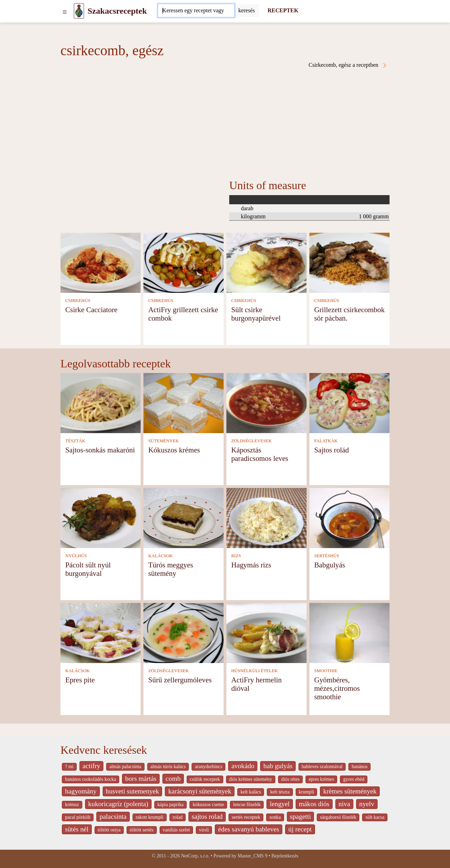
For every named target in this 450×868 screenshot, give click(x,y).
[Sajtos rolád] (349, 402)
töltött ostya (109, 830)
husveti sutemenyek (133, 791)
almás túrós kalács (168, 767)
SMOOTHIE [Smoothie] (326, 671)
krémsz (72, 805)
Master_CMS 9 (252, 856)
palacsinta (113, 816)
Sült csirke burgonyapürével (256, 314)
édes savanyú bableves (249, 829)
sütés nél (77, 829)
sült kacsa (375, 817)
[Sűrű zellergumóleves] (184, 632)
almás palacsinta (125, 767)
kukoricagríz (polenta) (118, 804)
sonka (275, 817)
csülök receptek (205, 779)
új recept (300, 829)
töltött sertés (142, 830)
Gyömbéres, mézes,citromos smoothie (337, 688)
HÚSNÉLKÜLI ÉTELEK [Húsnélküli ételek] (255, 671)
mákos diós (314, 804)
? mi (69, 767)
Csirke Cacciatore (91, 310)
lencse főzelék (247, 805)
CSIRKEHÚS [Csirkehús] (78, 301)
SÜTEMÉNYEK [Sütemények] (164, 441)
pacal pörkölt (78, 817)
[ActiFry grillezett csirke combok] (184, 262)
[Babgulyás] (349, 517)
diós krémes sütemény (251, 779)
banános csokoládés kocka (91, 779)
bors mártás (141, 779)
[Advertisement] (225, 121)
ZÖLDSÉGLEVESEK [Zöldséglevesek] (252, 441)
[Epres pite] (101, 632)
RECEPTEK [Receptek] (283, 10)
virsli (204, 830)
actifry (91, 766)
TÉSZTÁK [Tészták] (75, 441)
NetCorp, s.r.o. (195, 856)
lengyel (279, 804)
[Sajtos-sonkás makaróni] (101, 402)
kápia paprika (171, 805)
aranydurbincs (208, 767)
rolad (178, 817)
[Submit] (247, 11)
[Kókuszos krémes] (184, 402)
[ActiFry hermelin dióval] (266, 632)
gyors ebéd (354, 779)
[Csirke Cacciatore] (101, 262)
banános (359, 767)
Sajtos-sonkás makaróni (100, 450)
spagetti (301, 816)
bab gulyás (278, 766)
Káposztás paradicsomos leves (260, 454)
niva (344, 804)
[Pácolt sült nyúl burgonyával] (101, 517)
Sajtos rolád (332, 450)
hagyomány (81, 791)
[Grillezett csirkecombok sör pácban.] (349, 262)
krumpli (307, 792)
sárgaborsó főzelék (338, 817)
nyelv (367, 804)
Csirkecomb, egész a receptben (348, 65)
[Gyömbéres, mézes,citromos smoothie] (349, 632)
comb (173, 779)
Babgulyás (330, 565)
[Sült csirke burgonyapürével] (266, 262)
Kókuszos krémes (174, 450)
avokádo (243, 766)
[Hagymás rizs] (266, 517)
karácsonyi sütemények (200, 791)
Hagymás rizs (251, 565)
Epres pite (80, 680)
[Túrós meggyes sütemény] (184, 517)
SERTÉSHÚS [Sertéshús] (327, 556)
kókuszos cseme (208, 805)
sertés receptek (246, 817)
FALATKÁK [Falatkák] (326, 441)
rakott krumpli (150, 817)
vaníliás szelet (176, 830)
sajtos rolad (207, 816)
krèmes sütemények (350, 791)
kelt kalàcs (251, 792)
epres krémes (321, 779)
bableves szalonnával (322, 767)
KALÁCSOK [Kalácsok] (161, 556)
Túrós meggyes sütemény (171, 569)
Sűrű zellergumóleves (180, 680)
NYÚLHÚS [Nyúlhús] (76, 556)
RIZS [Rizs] (236, 556)
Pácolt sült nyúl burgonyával (88, 569)
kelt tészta (280, 792)
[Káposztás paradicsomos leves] (266, 402)
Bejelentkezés (285, 856)
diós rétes (290, 779)
